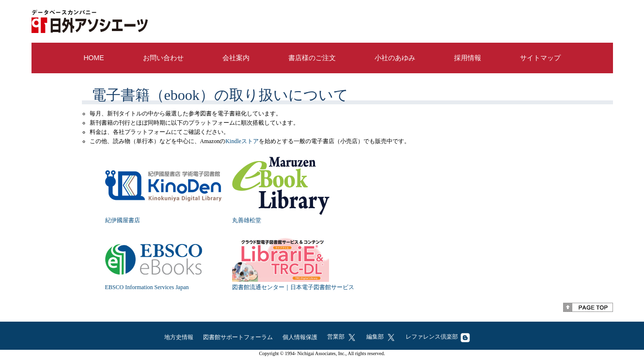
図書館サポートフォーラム (238, 337)
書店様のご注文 (312, 58)
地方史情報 (179, 337)
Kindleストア (242, 141)
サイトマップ (540, 58)
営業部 (342, 337)
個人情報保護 (300, 337)
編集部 (381, 337)
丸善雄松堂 (247, 220)
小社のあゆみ (395, 58)
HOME (94, 58)
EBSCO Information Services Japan (147, 287)
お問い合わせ (163, 58)
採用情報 (468, 58)
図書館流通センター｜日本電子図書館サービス (293, 287)
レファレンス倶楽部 (438, 337)
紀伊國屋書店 (123, 220)
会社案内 (236, 58)
